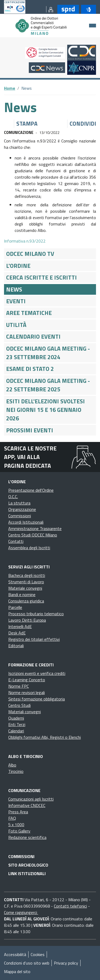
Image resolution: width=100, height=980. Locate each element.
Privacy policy (66, 963)
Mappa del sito (17, 971)
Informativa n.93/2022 (25, 241)
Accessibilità (15, 954)
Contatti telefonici (70, 906)
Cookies (38, 954)
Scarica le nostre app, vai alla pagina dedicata (30, 457)
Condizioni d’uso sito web (27, 963)
